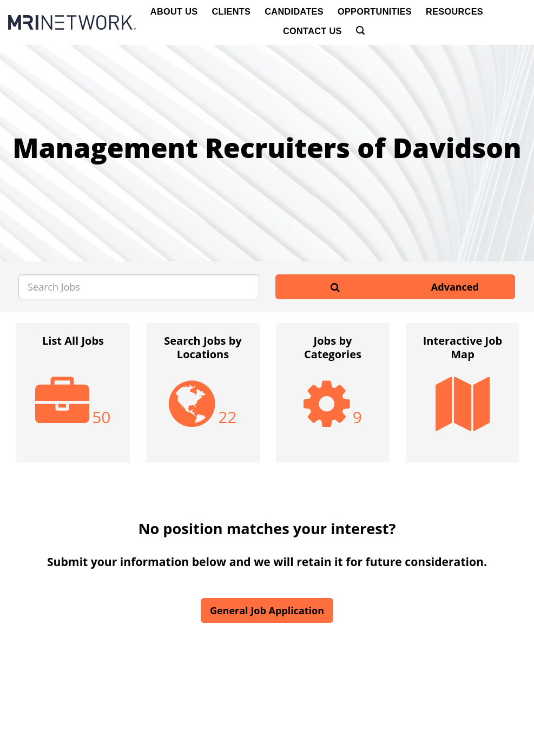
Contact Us (312, 31)
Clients (231, 11)
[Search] (360, 31)
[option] (73, 398)
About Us (174, 11)
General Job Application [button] (267, 610)
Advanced (455, 287)
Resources (454, 11)
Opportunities (375, 11)
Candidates (294, 11)
